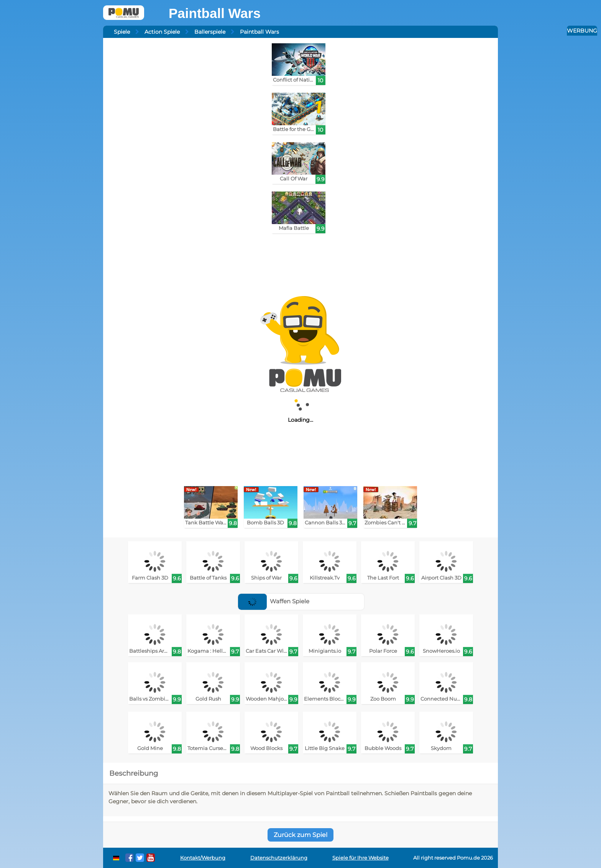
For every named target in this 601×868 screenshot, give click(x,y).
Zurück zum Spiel (300, 835)
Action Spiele (162, 32)
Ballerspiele (210, 32)
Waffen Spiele (274, 601)
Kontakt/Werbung (203, 858)
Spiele (122, 32)
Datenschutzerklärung (279, 858)
